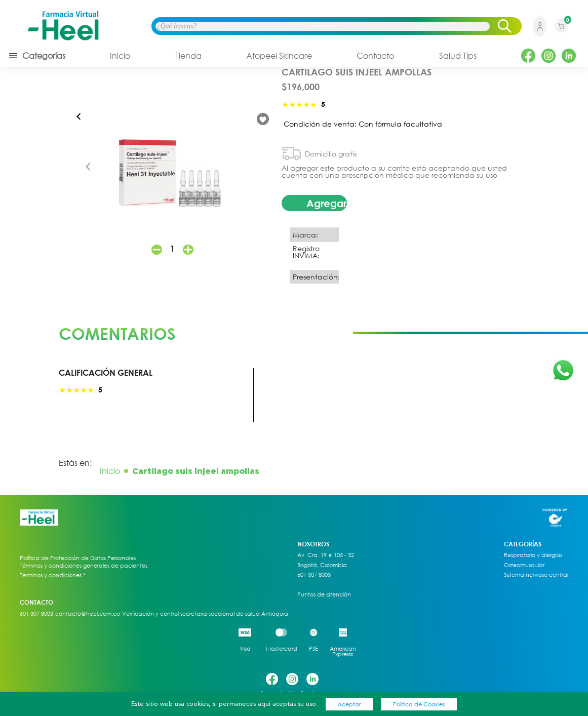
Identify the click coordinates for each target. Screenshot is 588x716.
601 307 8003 (314, 575)
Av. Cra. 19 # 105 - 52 (326, 555)
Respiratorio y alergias (533, 555)
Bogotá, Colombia (322, 565)
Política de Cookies (419, 704)
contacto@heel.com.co (88, 614)
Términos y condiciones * (53, 575)
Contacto (375, 56)
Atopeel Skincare (279, 56)
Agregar (326, 203)
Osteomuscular (524, 565)
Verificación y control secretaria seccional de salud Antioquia (205, 614)
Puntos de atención (324, 594)
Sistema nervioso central (536, 575)
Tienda (188, 56)
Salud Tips (458, 56)
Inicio (120, 56)
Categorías (37, 56)
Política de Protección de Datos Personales (78, 558)
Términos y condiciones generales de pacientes (84, 565)
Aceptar (349, 704)
